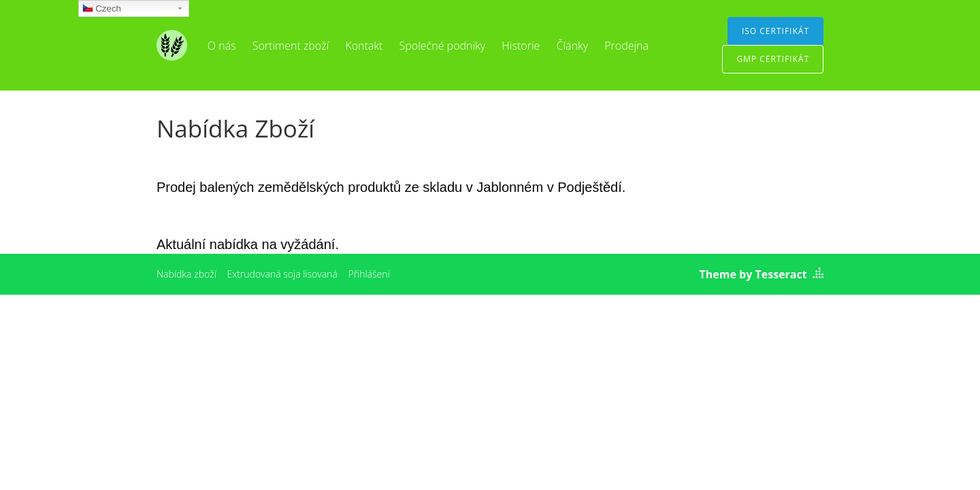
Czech (102, 10)
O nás (222, 46)
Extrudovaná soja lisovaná (282, 274)
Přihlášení (369, 274)
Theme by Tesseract (753, 274)
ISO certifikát (775, 31)
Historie (521, 46)
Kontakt (364, 46)
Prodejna (626, 46)
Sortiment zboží (291, 46)
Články (572, 46)
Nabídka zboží (186, 274)
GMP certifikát (773, 59)
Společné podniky (443, 46)
